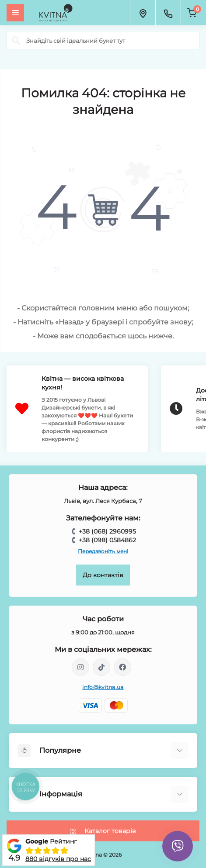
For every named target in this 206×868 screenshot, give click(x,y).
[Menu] (15, 13)
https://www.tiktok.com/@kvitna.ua (101, 667)
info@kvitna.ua (103, 687)
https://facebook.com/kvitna (122, 667)
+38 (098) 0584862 (107, 540)
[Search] (16, 41)
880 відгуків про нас (58, 859)
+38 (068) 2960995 (107, 531)
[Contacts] (168, 13)
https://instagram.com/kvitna (80, 667)
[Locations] (143, 13)
